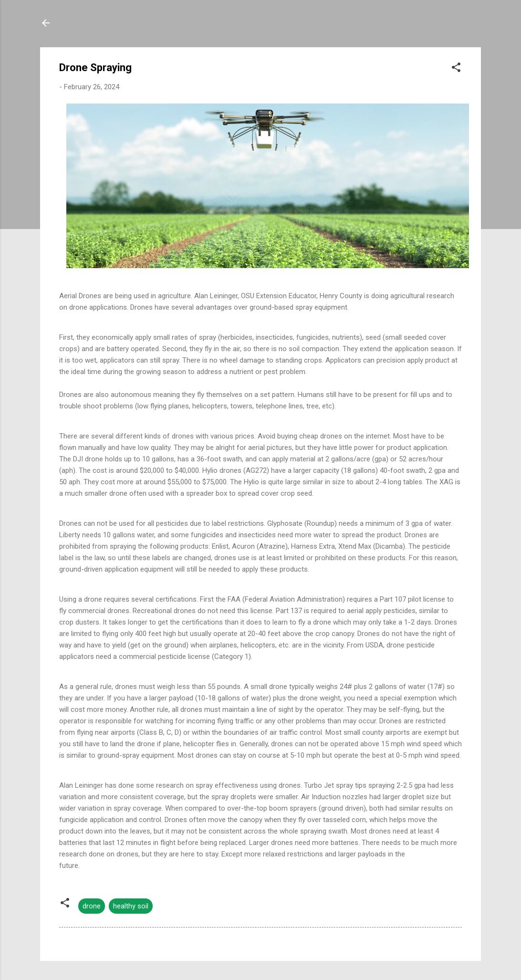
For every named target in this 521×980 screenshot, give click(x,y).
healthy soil (131, 906)
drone (92, 906)
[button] (456, 69)
